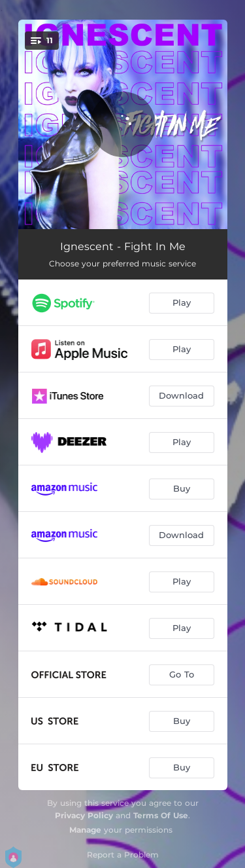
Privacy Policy (84, 815)
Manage (85, 830)
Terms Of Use (161, 815)
